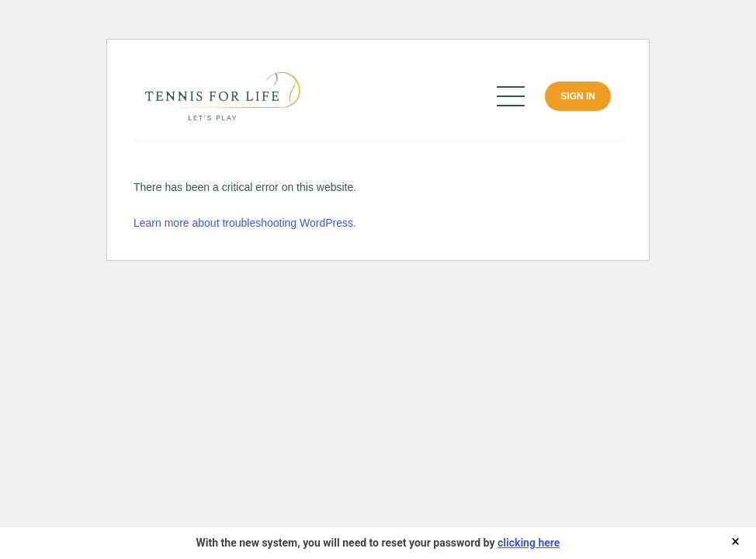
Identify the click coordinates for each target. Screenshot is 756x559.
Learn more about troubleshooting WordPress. (245, 223)
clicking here (529, 543)
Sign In (578, 96)
